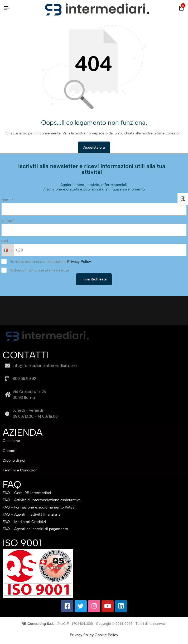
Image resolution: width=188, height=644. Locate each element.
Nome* (7, 200)
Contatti (10, 451)
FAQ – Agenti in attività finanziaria (32, 514)
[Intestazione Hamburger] (7, 8)
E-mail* (8, 221)
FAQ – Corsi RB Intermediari (27, 493)
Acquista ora (94, 147)
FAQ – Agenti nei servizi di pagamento (35, 529)
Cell (5, 241)
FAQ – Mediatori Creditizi (24, 522)
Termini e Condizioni (21, 470)
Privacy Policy (79, 262)
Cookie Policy (106, 635)
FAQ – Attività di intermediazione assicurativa (42, 500)
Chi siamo (11, 441)
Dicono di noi (14, 461)
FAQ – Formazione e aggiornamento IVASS (39, 507)
